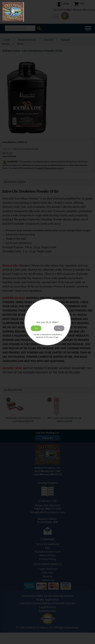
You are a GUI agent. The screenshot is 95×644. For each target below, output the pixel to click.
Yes (36, 328)
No (59, 328)
